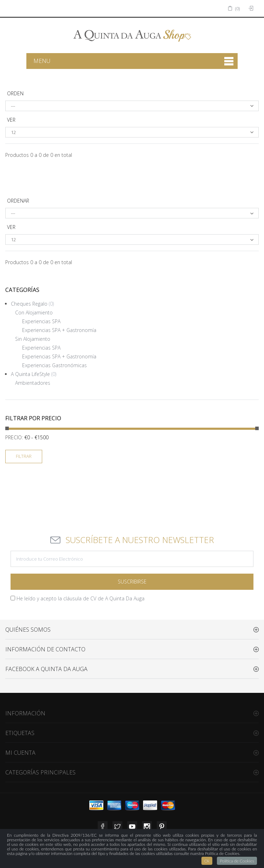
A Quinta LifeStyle (34, 374)
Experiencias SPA (41, 321)
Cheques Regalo (32, 304)
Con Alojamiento (34, 312)
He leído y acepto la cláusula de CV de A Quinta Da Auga (81, 598)
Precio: (14, 437)
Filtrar (24, 456)
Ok (207, 861)
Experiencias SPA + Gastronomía (59, 330)
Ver (11, 120)
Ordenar (18, 201)
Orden (15, 93)
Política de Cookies (237, 861)
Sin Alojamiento (33, 339)
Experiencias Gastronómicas (54, 365)
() (234, 8)
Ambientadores (33, 383)
